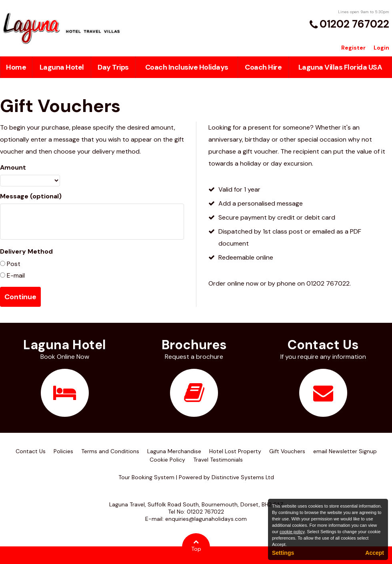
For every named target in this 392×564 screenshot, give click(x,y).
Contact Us (31, 451)
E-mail (15, 275)
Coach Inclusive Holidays (187, 67)
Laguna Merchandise (174, 451)
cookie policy (292, 532)
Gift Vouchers (287, 451)
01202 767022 (354, 24)
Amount (13, 167)
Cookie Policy (167, 460)
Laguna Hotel (62, 67)
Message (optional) (31, 196)
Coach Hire (263, 67)
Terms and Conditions (110, 451)
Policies (63, 451)
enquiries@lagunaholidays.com (206, 519)
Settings (283, 553)
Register (353, 48)
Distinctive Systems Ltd (243, 477)
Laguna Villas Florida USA (340, 67)
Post (13, 264)
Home (16, 67)
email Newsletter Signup (345, 451)
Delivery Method (26, 251)
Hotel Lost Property (235, 451)
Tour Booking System (146, 477)
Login (381, 48)
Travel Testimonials (218, 460)
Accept (375, 553)
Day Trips (113, 67)
